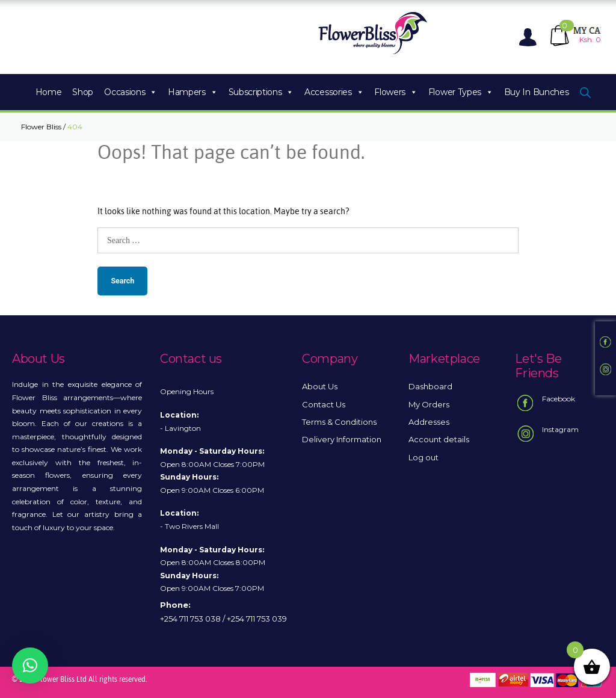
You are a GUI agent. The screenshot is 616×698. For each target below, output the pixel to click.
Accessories (334, 92)
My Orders (429, 404)
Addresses (429, 422)
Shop (83, 92)
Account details (439, 439)
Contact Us (324, 404)
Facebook (545, 403)
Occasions (131, 92)
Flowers (396, 92)
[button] (30, 666)
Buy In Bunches (537, 92)
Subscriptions (261, 92)
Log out (423, 457)
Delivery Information (342, 439)
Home (49, 92)
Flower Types (461, 92)
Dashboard (430, 386)
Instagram (547, 434)
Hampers (192, 92)
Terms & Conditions (339, 422)
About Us (320, 386)
